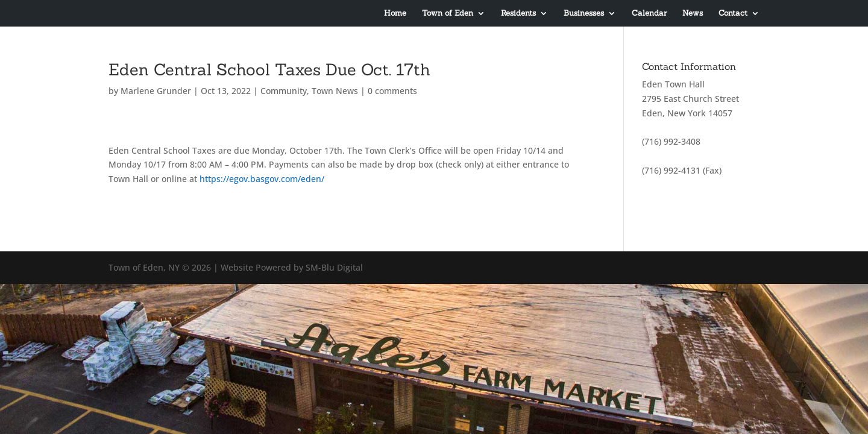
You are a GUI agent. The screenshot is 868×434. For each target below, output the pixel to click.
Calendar (649, 14)
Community (284, 91)
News (693, 14)
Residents (518, 14)
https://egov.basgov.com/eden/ (262, 179)
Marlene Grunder (156, 91)
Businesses (584, 14)
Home (395, 14)
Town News (335, 91)
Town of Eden (448, 14)
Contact (733, 14)
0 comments (392, 91)
